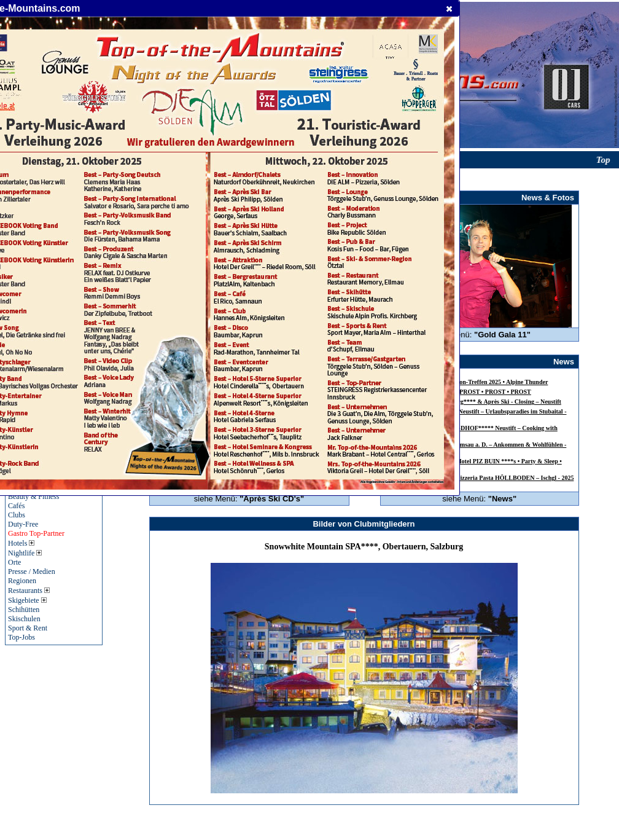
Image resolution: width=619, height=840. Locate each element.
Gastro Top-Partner (36, 533)
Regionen (22, 581)
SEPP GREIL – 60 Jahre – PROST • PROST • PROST (460, 392)
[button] (449, 9)
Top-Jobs (21, 637)
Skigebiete (27, 600)
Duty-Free (23, 524)
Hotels (21, 543)
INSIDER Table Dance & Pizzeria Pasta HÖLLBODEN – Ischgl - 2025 (481, 478)
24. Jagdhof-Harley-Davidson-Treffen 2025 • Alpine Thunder (468, 382)
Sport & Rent (28, 628)
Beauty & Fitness (33, 497)
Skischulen (24, 619)
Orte (14, 562)
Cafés (16, 506)
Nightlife (25, 553)
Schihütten (24, 610)
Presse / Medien (32, 571)
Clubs (17, 515)
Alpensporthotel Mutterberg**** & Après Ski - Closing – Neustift (475, 402)
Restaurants (29, 591)
